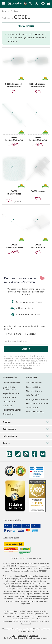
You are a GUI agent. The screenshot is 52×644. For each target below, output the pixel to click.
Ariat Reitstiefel (33, 395)
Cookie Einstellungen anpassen (37, 638)
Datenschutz (33, 636)
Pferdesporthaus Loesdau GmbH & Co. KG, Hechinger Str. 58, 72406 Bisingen (29, 630)
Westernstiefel (9, 397)
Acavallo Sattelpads (35, 412)
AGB (14, 636)
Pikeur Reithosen (34, 391)
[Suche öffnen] (30, 4)
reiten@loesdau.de (34, 558)
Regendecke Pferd (11, 393)
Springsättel (8, 414)
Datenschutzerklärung (14, 365)
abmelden (27, 368)
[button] (3, 4)
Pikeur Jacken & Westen (37, 399)
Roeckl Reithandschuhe (37, 403)
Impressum (22, 636)
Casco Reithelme (34, 387)
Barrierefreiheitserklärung (14, 638)
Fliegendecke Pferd (12, 383)
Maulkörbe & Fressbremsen (9, 388)
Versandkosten (37, 611)
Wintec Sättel (32, 408)
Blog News (32, 334)
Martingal (7, 406)
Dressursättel (9, 402)
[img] (49, 4)
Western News (14, 334)
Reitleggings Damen (12, 410)
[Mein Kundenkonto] (36, 5)
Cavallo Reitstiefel (34, 383)
